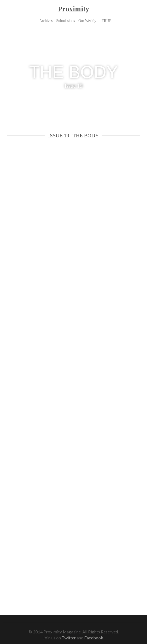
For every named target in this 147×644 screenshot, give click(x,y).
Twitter (69, 638)
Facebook (94, 638)
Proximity (73, 9)
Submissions (66, 21)
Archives (46, 21)
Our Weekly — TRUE (95, 21)
